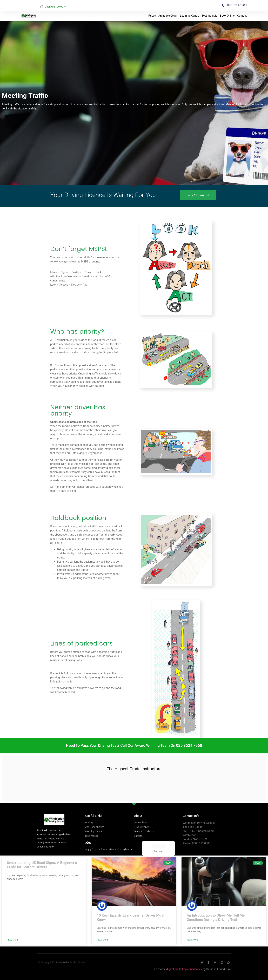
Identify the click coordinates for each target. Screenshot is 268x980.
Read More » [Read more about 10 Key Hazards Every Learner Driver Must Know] (103, 940)
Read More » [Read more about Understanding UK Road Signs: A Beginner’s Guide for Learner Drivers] (13, 940)
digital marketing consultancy (184, 969)
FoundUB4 (223, 969)
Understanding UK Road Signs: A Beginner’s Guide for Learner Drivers (42, 865)
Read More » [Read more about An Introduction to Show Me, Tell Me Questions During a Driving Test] (193, 940)
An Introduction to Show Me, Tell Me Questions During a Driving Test (216, 918)
